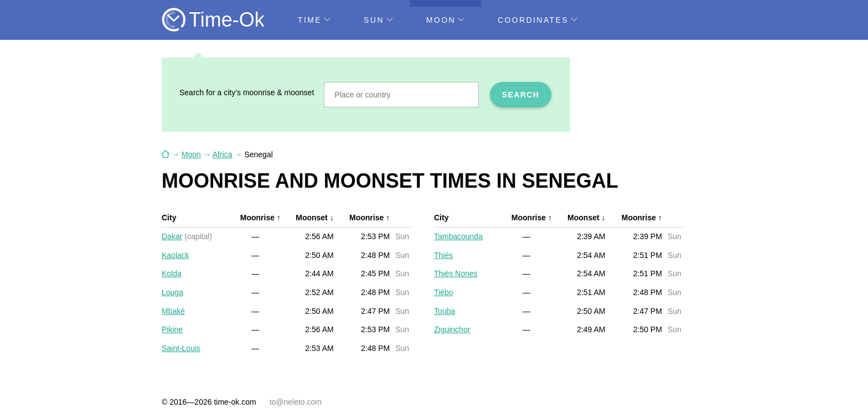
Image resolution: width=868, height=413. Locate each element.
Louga (172, 292)
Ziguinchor (452, 329)
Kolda (172, 273)
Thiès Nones (456, 273)
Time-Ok (227, 20)
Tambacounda (458, 236)
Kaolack (175, 255)
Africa (223, 154)
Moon (445, 20)
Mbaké (173, 311)
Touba (445, 311)
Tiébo (444, 292)
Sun (378, 20)
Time (314, 20)
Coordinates (538, 20)
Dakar (172, 236)
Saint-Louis (181, 348)
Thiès (443, 255)
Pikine (172, 329)
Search (521, 95)
